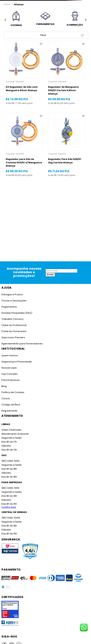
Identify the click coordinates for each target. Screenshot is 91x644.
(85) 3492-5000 (11, 518)
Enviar (50, 274)
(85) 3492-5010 (10, 488)
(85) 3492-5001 (10, 461)
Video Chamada (11, 430)
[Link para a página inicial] (7, 4)
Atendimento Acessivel (15, 434)
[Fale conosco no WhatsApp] (84, 628)
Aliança (19, 4)
